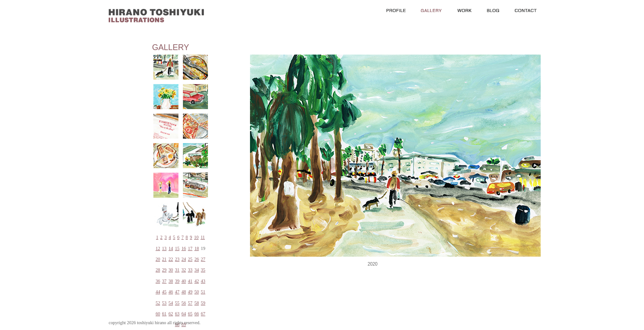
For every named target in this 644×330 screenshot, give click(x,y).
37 (164, 281)
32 (184, 270)
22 (171, 259)
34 (197, 270)
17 (190, 248)
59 (203, 303)
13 (164, 248)
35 (203, 270)
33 (190, 270)
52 (158, 303)
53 (164, 303)
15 (177, 248)
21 (164, 259)
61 (164, 314)
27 (203, 259)
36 (158, 281)
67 (203, 314)
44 (158, 292)
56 (184, 303)
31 (177, 270)
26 (197, 259)
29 (164, 270)
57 (190, 303)
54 (171, 303)
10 (196, 237)
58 (197, 303)
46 (171, 292)
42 (197, 281)
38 (171, 281)
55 (177, 303)
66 (197, 314)
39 (177, 281)
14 (171, 248)
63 (177, 314)
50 (197, 292)
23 (177, 259)
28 (158, 270)
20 (158, 259)
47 (177, 292)
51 (203, 292)
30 (171, 270)
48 (184, 292)
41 (190, 281)
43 (203, 281)
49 (190, 292)
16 (184, 248)
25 (190, 259)
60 (158, 314)
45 (164, 292)
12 (158, 248)
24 (184, 259)
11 (203, 237)
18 (197, 248)
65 (190, 314)
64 (184, 314)
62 (171, 314)
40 (184, 281)
